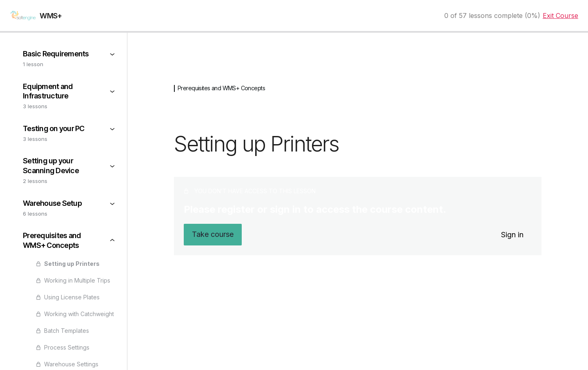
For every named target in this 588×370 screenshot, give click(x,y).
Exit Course (560, 16)
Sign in (512, 235)
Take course (213, 234)
